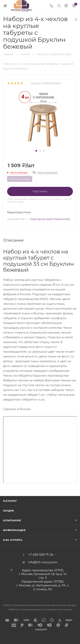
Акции (9, 511)
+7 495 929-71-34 (41, 555)
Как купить (13, 540)
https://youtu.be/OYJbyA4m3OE (50, 219)
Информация (14, 530)
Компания (12, 520)
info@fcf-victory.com (43, 562)
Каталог (10, 501)
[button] (36, 151)
